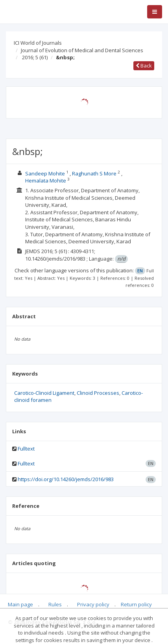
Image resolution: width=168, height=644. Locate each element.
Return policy (136, 604)
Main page (20, 604)
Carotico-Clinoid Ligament (44, 393)
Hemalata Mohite (46, 181)
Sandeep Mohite (46, 173)
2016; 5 (35, 57)
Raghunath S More (94, 173)
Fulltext (26, 449)
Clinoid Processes (98, 393)
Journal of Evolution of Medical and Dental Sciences (82, 50)
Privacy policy (93, 604)
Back (144, 66)
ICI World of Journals (38, 43)
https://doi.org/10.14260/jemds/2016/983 (66, 479)
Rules (55, 604)
